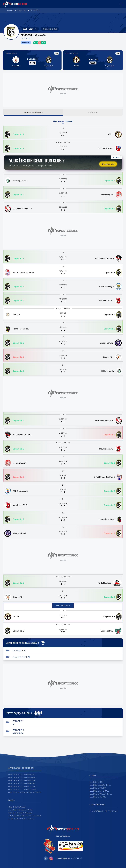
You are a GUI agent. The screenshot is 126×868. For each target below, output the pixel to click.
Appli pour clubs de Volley (22, 787)
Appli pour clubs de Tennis (22, 790)
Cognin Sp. (22, 10)
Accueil (10, 10)
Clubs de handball (99, 792)
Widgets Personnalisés (20, 814)
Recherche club (17, 808)
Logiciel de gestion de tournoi (25, 817)
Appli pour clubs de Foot (21, 775)
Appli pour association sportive (25, 793)
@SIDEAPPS (76, 859)
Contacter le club (50, 29)
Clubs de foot (97, 783)
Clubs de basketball (100, 786)
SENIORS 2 (35, 10)
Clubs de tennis (98, 798)
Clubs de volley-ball (101, 795)
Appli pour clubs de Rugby (22, 781)
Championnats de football (104, 812)
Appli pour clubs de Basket (22, 778)
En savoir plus (108, 165)
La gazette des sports (20, 811)
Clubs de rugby (98, 789)
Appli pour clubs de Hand (21, 784)
